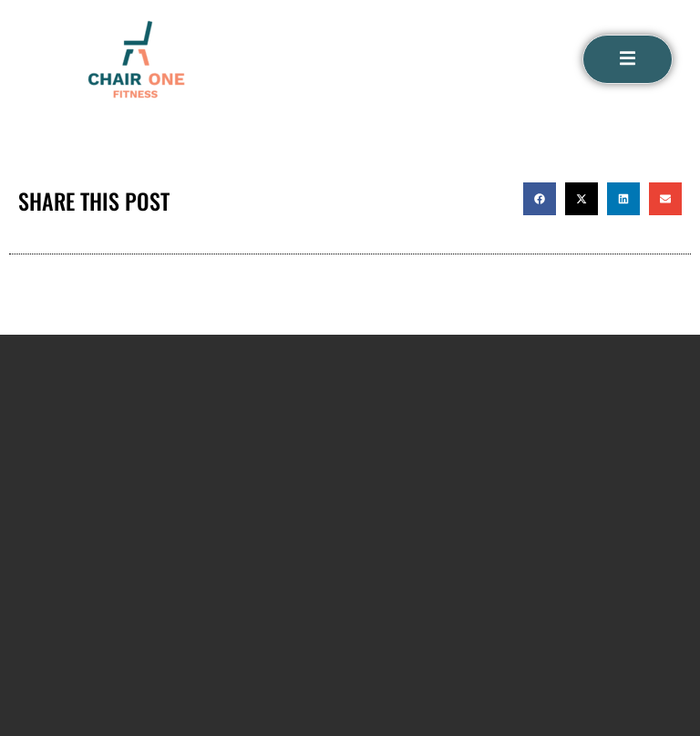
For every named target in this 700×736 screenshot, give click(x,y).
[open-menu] (628, 59)
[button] (540, 199)
